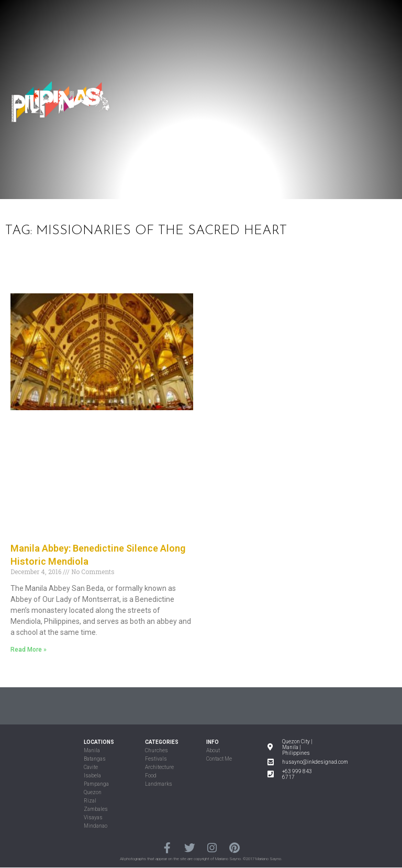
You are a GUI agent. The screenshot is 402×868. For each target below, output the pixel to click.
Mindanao (96, 826)
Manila (92, 750)
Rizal (90, 801)
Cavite (91, 767)
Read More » (29, 650)
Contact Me (219, 759)
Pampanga (96, 784)
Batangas (95, 759)
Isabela (92, 776)
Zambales (96, 809)
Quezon (93, 792)
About (213, 750)
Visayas (93, 817)
